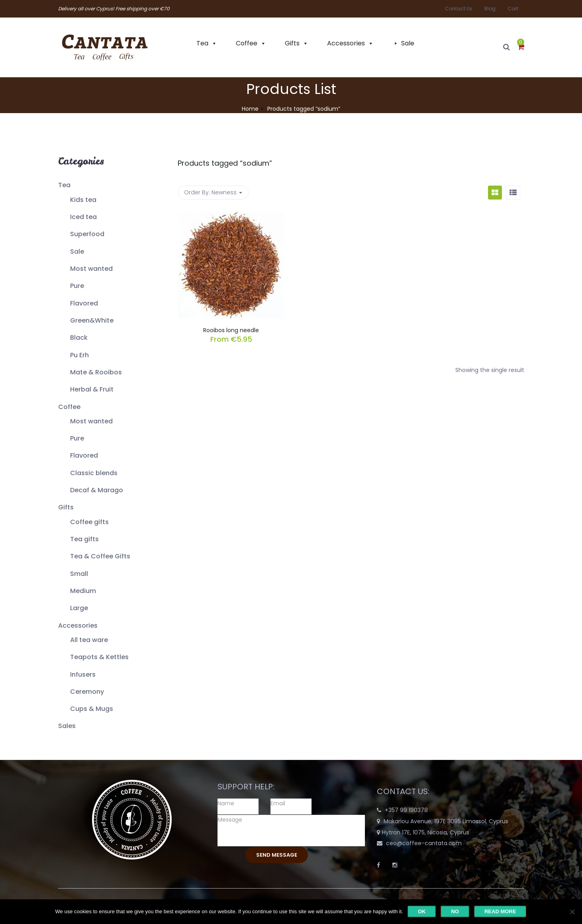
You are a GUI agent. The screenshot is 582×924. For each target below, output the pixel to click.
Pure (77, 286)
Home (250, 109)
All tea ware (89, 640)
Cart (513, 9)
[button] (521, 47)
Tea (202, 43)
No (455, 911)
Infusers (83, 674)
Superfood (87, 234)
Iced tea (83, 217)
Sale (408, 43)
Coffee (247, 43)
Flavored (84, 303)
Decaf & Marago (97, 490)
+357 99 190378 (406, 810)
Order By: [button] (213, 192)
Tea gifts (84, 539)
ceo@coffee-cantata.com (424, 843)
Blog (490, 9)
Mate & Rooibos (96, 372)
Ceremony (87, 692)
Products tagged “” (225, 163)
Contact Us (459, 9)
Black (79, 338)
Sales (67, 726)
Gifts (292, 43)
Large (79, 608)
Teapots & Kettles (99, 657)
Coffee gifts (89, 522)
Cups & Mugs (92, 709)
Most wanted (91, 269)
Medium (83, 591)
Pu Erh (79, 355)
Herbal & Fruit (92, 389)
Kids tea (83, 200)
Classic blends (94, 473)
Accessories (346, 43)
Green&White (92, 320)
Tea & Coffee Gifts (100, 556)
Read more (500, 911)
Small (79, 574)
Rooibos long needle (231, 330)
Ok (422, 911)
